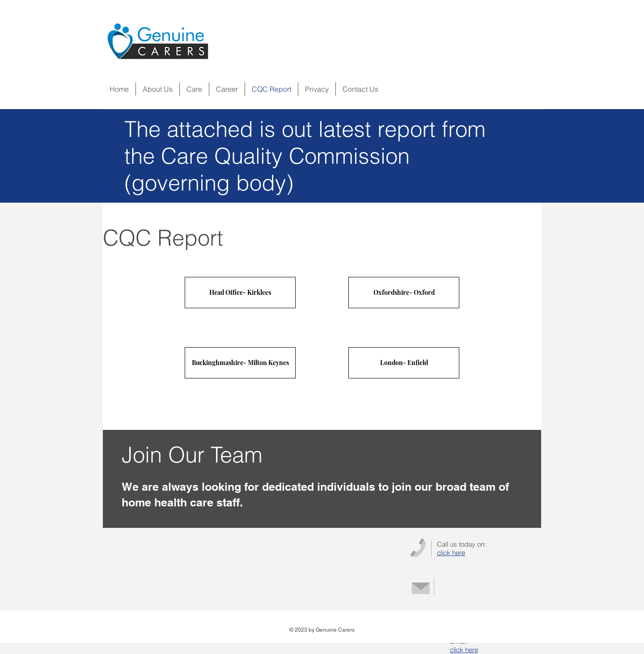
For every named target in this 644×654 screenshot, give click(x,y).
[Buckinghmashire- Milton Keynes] (240, 363)
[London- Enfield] (404, 363)
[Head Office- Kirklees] (240, 293)
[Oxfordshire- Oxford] (404, 293)
